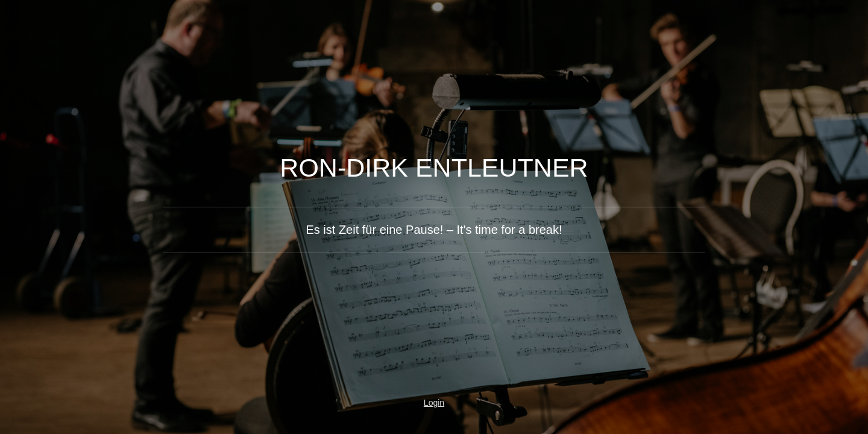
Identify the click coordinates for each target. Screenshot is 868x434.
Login (434, 403)
